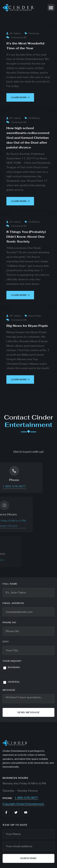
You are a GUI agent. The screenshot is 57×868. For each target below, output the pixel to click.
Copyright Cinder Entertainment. (23, 804)
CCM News (33, 118)
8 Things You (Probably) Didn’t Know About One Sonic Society (26, 237)
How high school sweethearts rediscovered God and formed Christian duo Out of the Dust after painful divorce (28, 138)
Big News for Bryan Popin (27, 326)
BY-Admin (14, 33)
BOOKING (14, 667)
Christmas (32, 33)
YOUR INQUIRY (12, 661)
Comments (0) (16, 37)
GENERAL (14, 682)
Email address (13, 603)
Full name (10, 584)
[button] (51, 8)
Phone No (9, 622)
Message (9, 690)
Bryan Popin (33, 316)
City (6, 642)
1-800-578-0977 (26, 798)
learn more (20, 97)
